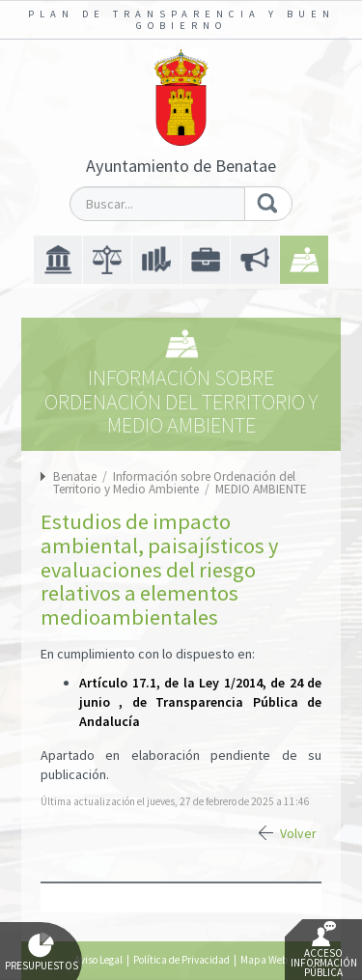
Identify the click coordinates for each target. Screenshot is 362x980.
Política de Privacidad (181, 960)
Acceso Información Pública (324, 950)
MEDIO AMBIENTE (261, 489)
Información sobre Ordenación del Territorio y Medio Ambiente (174, 483)
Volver (298, 833)
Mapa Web (264, 960)
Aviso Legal (98, 960)
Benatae (75, 476)
